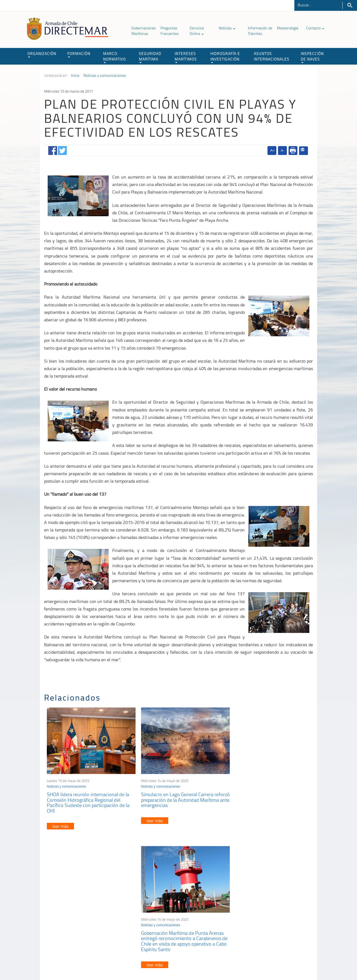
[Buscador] (318, 5)
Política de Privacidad (80, 963)
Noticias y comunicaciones (105, 75)
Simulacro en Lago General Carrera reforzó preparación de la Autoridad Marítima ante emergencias (174, 796)
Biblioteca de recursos (118, 963)
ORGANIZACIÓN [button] (42, 54)
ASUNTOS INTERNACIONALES (272, 56)
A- (283, 150)
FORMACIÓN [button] (79, 54)
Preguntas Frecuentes (170, 31)
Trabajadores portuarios (277, 907)
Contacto (315, 28)
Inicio (75, 75)
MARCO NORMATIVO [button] (114, 57)
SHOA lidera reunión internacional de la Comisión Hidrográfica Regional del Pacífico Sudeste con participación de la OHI (88, 799)
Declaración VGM (271, 914)
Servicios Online (197, 31)
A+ (272, 150)
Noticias (227, 28)
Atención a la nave (272, 900)
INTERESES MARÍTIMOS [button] (186, 57)
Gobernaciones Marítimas (144, 31)
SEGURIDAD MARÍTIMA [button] (150, 57)
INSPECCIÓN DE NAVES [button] (312, 57)
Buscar (350, 5)
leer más (60, 823)
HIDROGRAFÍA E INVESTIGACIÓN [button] (225, 57)
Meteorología (288, 28)
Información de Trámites (260, 31)
